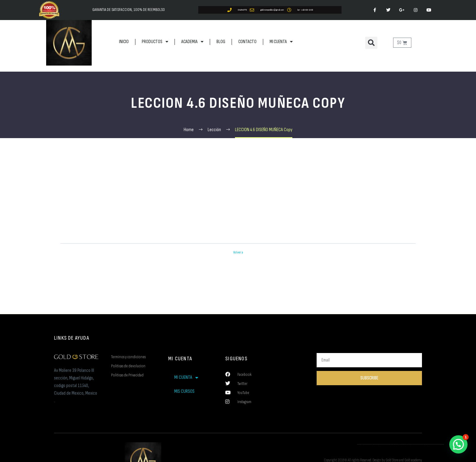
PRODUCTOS (155, 42)
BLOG (221, 42)
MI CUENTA (281, 42)
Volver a (238, 252)
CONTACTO (247, 42)
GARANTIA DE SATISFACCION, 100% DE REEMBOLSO (129, 10)
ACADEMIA (192, 42)
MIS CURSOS (184, 391)
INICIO (124, 42)
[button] (371, 43)
